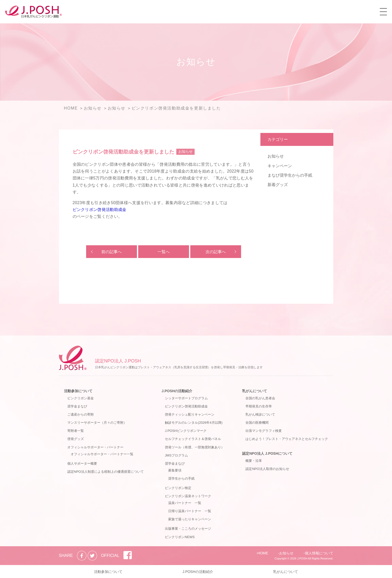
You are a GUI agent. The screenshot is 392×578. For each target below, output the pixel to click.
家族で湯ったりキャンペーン (190, 519)
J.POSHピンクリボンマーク (186, 431)
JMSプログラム (176, 455)
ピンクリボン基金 (81, 398)
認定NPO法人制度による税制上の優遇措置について (106, 472)
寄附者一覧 (76, 431)
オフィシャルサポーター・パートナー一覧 (102, 454)
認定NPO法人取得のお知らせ (267, 469)
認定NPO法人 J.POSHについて (267, 453)
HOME (263, 553)
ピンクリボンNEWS (180, 537)
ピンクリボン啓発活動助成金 (100, 210)
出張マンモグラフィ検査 (264, 431)
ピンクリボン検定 (178, 488)
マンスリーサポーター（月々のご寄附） (97, 423)
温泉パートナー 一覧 (185, 503)
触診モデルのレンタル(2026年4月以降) (194, 423)
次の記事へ (216, 252)
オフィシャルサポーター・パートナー (95, 447)
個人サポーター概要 (82, 463)
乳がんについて (255, 391)
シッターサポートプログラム (186, 398)
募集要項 (175, 470)
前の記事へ (112, 252)
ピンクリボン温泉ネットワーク (188, 496)
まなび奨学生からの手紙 (290, 175)
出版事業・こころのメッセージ (188, 529)
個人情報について (319, 553)
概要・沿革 (254, 461)
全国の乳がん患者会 (260, 398)
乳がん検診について (260, 414)
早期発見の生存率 (259, 406)
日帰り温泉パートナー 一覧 (190, 511)
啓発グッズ (76, 439)
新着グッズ (278, 185)
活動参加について (78, 391)
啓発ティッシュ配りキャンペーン (190, 414)
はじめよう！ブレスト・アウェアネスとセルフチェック (287, 439)
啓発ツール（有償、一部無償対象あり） (195, 447)
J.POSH (302, 558)
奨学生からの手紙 (181, 478)
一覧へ (164, 252)
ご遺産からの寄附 (81, 414)
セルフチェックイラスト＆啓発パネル (193, 439)
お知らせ (276, 156)
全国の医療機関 (257, 423)
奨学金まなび (77, 406)
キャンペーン (280, 166)
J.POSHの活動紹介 (177, 391)
